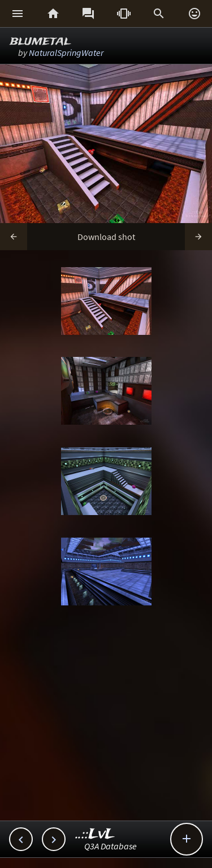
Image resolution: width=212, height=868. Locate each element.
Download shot (106, 237)
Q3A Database (111, 846)
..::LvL (95, 834)
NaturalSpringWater (66, 53)
